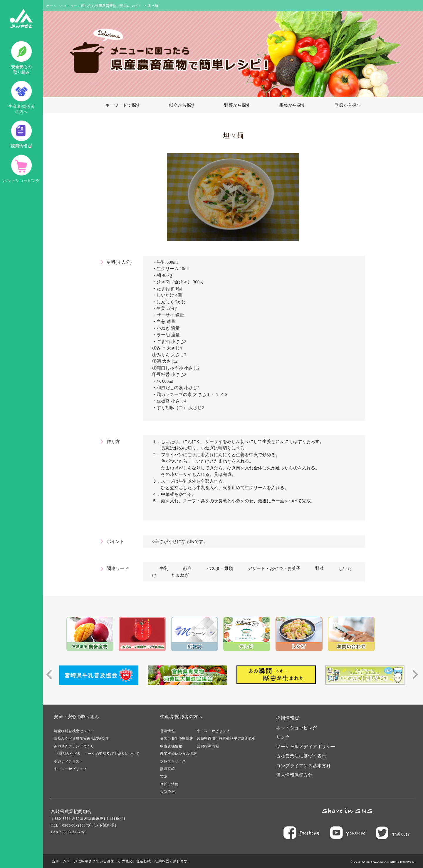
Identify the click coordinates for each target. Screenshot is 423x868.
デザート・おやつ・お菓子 (274, 568)
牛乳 (164, 568)
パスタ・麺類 (220, 568)
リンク (283, 737)
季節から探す (348, 105)
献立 (187, 568)
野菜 (320, 568)
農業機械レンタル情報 (178, 754)
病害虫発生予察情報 (177, 739)
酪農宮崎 (167, 769)
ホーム (51, 6)
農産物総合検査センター (74, 731)
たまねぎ (180, 575)
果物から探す (293, 105)
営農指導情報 (208, 746)
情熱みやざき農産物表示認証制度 (81, 739)
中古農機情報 (171, 746)
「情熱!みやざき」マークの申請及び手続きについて (97, 754)
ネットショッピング (21, 169)
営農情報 (167, 731)
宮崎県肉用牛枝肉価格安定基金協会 (226, 739)
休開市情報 (169, 784)
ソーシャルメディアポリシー (306, 747)
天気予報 (167, 792)
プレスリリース (173, 761)
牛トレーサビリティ (70, 769)
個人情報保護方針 (294, 775)
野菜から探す (237, 105)
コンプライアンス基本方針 (303, 766)
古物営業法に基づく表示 (301, 756)
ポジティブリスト (68, 761)
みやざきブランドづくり (74, 746)
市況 (164, 777)
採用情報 (21, 134)
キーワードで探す (123, 105)
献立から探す (182, 105)
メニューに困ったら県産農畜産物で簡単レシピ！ (102, 6)
